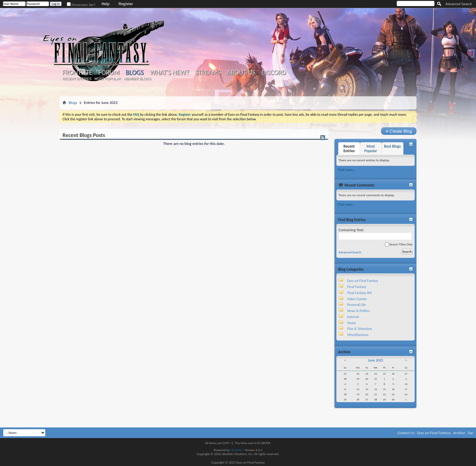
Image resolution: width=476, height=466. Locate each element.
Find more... (347, 170)
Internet (353, 317)
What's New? (170, 73)
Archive (459, 433)
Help (105, 4)
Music (352, 323)
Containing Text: (375, 234)
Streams (208, 73)
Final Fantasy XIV (360, 293)
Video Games (357, 299)
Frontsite (77, 73)
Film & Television (360, 329)
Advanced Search (459, 4)
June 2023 (376, 360)
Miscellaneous (358, 335)
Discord (274, 73)
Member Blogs (137, 79)
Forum (109, 73)
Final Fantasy (357, 287)
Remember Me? (81, 5)
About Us (241, 73)
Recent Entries (77, 79)
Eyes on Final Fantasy (363, 281)
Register (126, 4)
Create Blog (399, 131)
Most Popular (108, 79)
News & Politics (359, 311)
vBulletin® (237, 450)
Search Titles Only (399, 244)
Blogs (135, 72)
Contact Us (406, 433)
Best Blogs (392, 146)
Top (470, 433)
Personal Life (357, 305)
